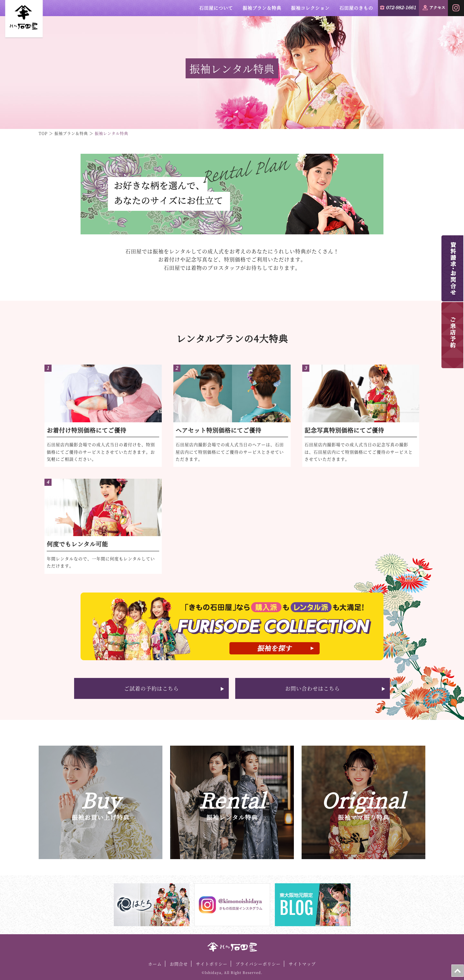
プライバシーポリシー (258, 964)
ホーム (155, 964)
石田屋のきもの (356, 8)
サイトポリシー (212, 964)
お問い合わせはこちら (313, 688)
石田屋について (216, 8)
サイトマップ (302, 964)
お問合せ (179, 964)
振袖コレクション (310, 8)
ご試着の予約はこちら (151, 688)
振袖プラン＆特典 (262, 8)
